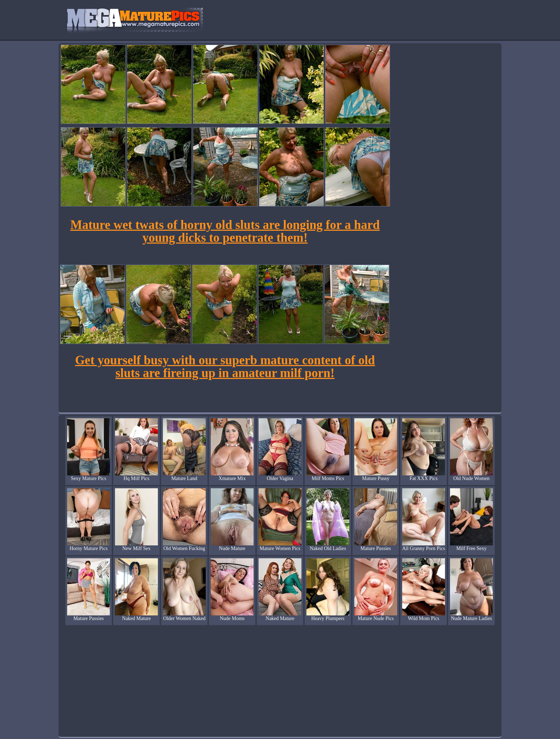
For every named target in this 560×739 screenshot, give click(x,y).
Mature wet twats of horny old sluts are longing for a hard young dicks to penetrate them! (225, 231)
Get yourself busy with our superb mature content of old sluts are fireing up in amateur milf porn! (225, 367)
